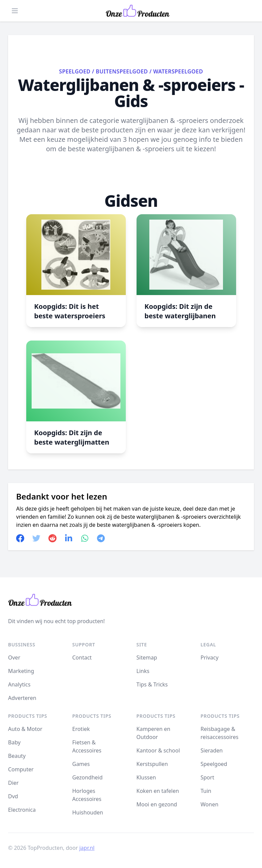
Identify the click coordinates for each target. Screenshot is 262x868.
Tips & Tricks (152, 684)
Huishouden (88, 812)
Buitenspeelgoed (122, 71)
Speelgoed (74, 71)
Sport (207, 777)
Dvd (13, 796)
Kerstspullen (152, 764)
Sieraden (212, 750)
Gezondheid (87, 777)
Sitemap (147, 657)
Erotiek (81, 729)
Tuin (206, 791)
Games (81, 764)
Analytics (19, 684)
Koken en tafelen (158, 791)
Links (143, 671)
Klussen (146, 777)
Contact (82, 657)
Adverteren (22, 698)
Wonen (209, 804)
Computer (21, 769)
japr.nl (87, 848)
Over (14, 657)
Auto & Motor (25, 729)
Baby (14, 742)
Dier (13, 783)
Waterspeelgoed (178, 71)
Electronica (22, 810)
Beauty (17, 756)
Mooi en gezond (157, 804)
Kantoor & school (158, 750)
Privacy (209, 657)
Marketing (21, 671)
